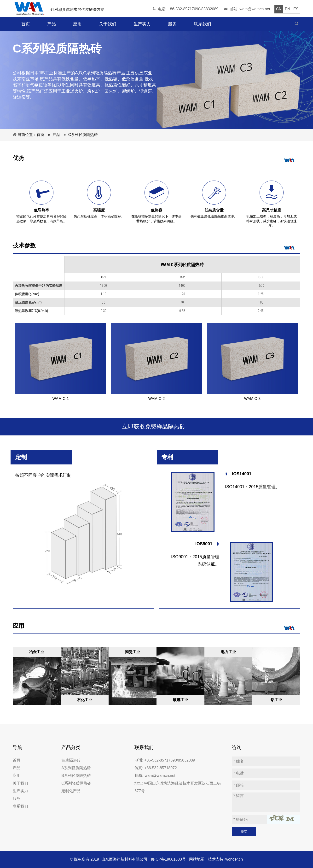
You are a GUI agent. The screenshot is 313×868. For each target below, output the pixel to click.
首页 (17, 760)
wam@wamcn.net (255, 9)
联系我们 (20, 806)
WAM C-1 (61, 399)
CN (279, 9)
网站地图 (197, 859)
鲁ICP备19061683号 (168, 859)
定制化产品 (71, 791)
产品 (17, 768)
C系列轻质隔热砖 (76, 783)
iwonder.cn (234, 859)
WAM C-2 (157, 399)
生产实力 (20, 791)
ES (296, 9)
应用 (17, 776)
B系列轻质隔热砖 (76, 776)
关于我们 (20, 783)
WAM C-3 (252, 399)
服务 (17, 799)
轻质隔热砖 (71, 760)
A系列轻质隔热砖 (76, 768)
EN (287, 9)
